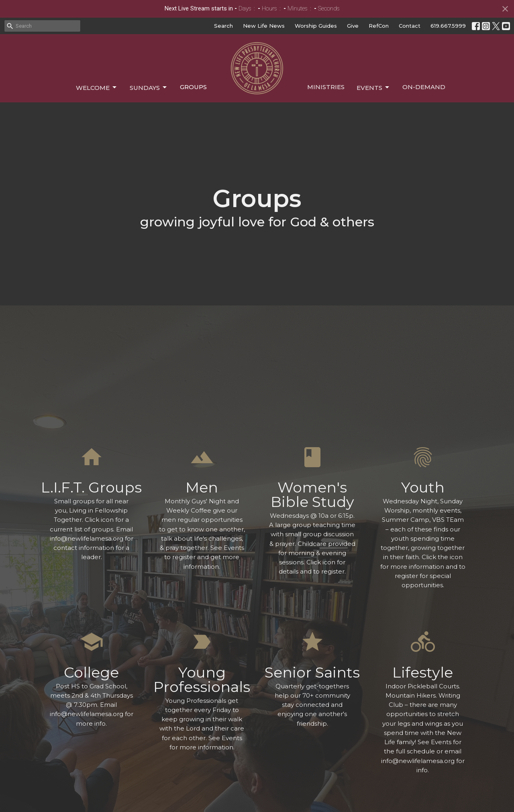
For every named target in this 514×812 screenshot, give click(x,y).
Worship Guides (316, 26)
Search (223, 26)
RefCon (379, 26)
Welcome (97, 88)
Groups (193, 87)
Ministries (326, 87)
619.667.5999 (448, 26)
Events (373, 88)
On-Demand (424, 87)
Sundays (149, 88)
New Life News (264, 26)
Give (353, 26)
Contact (410, 26)
